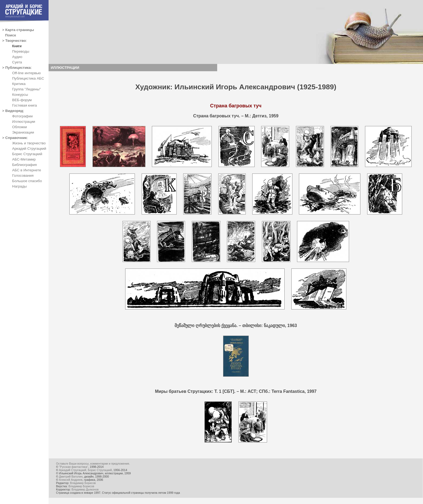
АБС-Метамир (24, 159)
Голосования (23, 176)
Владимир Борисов (83, 483)
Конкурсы (20, 95)
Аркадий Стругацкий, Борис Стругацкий (86, 470)
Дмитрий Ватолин (71, 476)
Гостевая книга (25, 105)
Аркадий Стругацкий (29, 149)
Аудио (17, 57)
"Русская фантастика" (74, 467)
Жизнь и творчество (29, 143)
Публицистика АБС (28, 78)
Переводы (21, 51)
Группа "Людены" (26, 89)
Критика (19, 84)
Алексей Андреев (71, 480)
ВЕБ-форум (22, 100)
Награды (19, 186)
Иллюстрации (24, 122)
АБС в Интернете (27, 170)
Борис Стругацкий (27, 154)
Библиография (24, 165)
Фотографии (22, 116)
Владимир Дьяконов (85, 489)
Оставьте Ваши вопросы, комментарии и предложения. (93, 464)
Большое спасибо (27, 181)
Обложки (20, 127)
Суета (17, 62)
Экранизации (23, 132)
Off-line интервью (26, 73)
